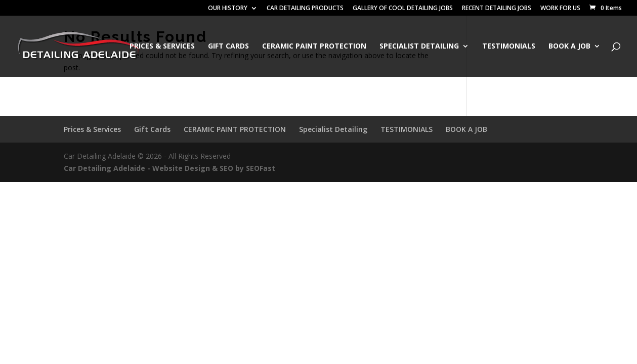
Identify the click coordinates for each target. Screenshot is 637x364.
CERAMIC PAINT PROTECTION (314, 47)
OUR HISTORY (228, 9)
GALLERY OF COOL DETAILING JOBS (403, 9)
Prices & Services (162, 47)
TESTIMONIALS (509, 47)
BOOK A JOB (569, 47)
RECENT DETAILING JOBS (497, 9)
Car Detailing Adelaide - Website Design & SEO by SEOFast (169, 168)
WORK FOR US (560, 9)
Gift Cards (228, 47)
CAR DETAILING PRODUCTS (305, 9)
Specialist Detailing (419, 47)
